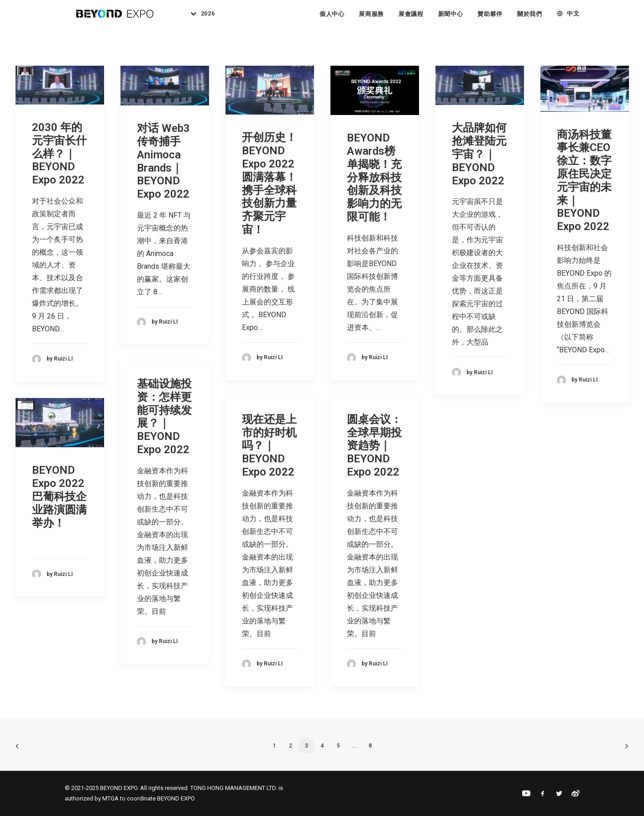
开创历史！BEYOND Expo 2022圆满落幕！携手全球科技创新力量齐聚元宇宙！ (269, 183)
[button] (60, 85)
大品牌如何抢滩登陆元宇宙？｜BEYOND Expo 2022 (479, 154)
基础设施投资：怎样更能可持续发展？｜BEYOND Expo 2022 (164, 417)
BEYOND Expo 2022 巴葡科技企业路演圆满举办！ (59, 496)
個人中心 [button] (332, 18)
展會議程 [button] (411, 18)
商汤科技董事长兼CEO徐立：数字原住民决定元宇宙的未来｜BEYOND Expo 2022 (584, 181)
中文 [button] (573, 18)
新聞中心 (451, 18)
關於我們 (530, 18)
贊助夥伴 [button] (490, 18)
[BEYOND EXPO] (115, 18)
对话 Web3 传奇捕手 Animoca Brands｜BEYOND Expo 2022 (163, 161)
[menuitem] (206, 18)
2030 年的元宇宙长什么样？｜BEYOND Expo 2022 (59, 154)
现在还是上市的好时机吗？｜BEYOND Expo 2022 (269, 446)
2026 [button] (214, 18)
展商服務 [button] (371, 18)
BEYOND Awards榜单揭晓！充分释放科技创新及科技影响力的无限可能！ (374, 177)
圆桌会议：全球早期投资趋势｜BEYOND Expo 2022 (374, 446)
